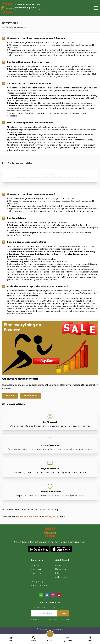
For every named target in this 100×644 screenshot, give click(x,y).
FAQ (32, 577)
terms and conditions (29, 517)
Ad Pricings (60, 577)
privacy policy (52, 517)
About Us (35, 565)
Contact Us (36, 573)
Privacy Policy (37, 582)
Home (58, 565)
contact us (48, 510)
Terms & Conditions (40, 586)
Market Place (30, 396)
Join (63, 613)
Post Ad (10, 396)
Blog (57, 573)
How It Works (36, 569)
